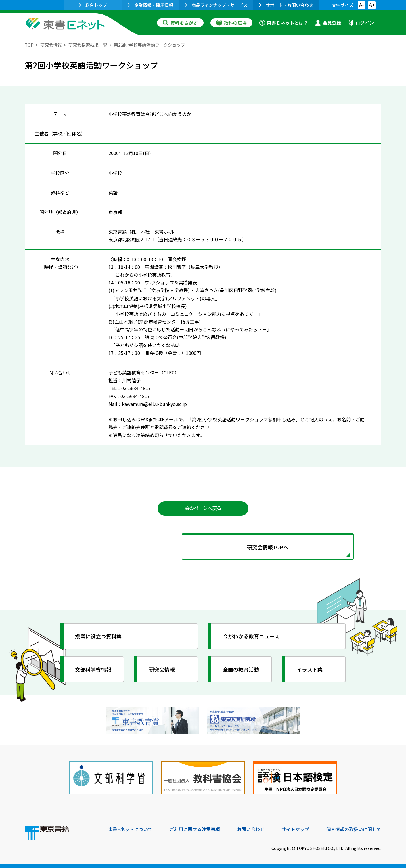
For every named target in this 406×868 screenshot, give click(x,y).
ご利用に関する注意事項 (195, 829)
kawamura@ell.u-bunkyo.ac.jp (154, 404)
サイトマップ (295, 829)
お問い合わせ (251, 829)
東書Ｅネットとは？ (284, 23)
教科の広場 (231, 23)
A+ (372, 5)
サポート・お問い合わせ (286, 5)
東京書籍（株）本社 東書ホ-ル (141, 231)
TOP (29, 45)
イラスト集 (310, 669)
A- (361, 5)
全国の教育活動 (241, 669)
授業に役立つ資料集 (98, 636)
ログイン (361, 23)
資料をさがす (180, 23)
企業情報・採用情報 (150, 5)
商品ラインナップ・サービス (216, 5)
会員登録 (328, 23)
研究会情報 (51, 45)
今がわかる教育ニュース (251, 636)
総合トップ (93, 5)
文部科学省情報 (93, 669)
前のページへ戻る (203, 508)
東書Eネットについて (130, 829)
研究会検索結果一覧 (88, 45)
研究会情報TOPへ (203, 547)
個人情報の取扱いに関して (354, 829)
